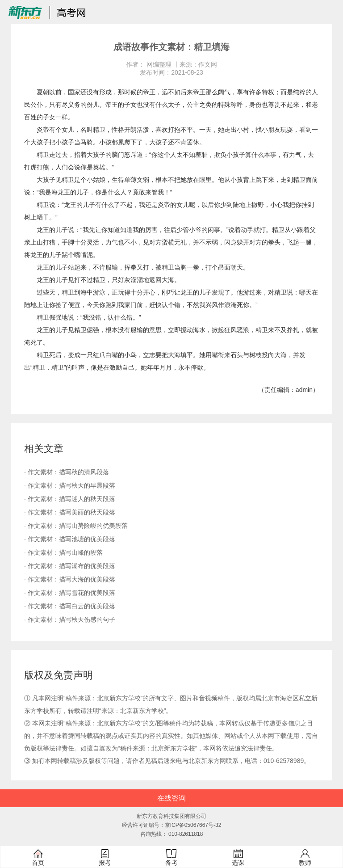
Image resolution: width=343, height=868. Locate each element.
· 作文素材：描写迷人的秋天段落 (70, 499)
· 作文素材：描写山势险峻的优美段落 (76, 526)
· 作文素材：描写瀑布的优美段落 (70, 566)
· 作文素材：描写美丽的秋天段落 (70, 512)
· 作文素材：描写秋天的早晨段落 (70, 485)
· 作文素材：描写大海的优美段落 (70, 579)
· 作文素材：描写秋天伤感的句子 (70, 619)
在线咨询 (171, 798)
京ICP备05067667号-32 (193, 825)
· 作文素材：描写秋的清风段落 (67, 472)
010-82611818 (186, 834)
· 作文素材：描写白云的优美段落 (70, 606)
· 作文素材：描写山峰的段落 (63, 552)
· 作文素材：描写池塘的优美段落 (70, 539)
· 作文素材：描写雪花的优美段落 (70, 593)
